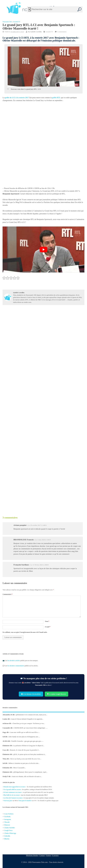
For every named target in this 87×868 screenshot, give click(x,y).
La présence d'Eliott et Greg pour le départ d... (29, 746)
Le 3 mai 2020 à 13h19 (43, 540)
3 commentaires (62, 32)
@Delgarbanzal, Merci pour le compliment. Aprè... (30, 772)
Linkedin (7, 836)
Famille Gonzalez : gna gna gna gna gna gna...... (27, 741)
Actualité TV (17, 22)
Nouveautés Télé (7, 22)
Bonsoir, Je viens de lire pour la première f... (25, 750)
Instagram (8, 819)
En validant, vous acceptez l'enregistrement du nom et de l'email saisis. (25, 632)
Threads (7, 822)
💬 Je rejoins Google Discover (56, 694)
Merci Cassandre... (20, 768)
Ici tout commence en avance (13, 792)
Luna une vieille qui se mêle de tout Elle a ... (25, 732)
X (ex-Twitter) (9, 814)
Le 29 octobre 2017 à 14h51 (37, 525)
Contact (42, 855)
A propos (55, 855)
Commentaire (7, 594)
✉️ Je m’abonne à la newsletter (31, 694)
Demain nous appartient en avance (14, 787)
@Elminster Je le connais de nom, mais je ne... (32, 715)
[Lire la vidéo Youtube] (43, 250)
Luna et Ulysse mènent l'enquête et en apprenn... (27, 719)
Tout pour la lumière (25, 801)
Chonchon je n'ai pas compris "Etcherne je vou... (29, 723)
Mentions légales (32, 855)
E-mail (48, 627)
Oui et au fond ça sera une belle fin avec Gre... (26, 759)
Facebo (7, 817)
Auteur (48, 855)
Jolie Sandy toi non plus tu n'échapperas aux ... (24, 737)
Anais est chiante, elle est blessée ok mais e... (27, 776)
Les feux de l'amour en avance (13, 798)
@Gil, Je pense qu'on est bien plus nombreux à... (30, 754)
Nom (47, 621)
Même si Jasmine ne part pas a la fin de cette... (24, 763)
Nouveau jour (8, 801)
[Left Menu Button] (3, 8)
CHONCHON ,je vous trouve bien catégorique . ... (31, 728)
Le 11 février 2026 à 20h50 (39, 565)
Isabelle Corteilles (36, 32)
